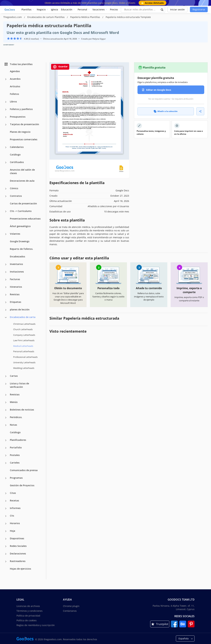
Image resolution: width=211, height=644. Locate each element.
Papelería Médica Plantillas (85, 17)
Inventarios (16, 264)
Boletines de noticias (22, 410)
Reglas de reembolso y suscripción (36, 625)
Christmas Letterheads (24, 324)
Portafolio (16, 447)
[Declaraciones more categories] (6, 554)
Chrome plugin (71, 606)
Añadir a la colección (166, 111)
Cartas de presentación (23, 203)
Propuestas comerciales (24, 139)
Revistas (15, 294)
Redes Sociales (18, 546)
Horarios (15, 523)
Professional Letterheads (25, 357)
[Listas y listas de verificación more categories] (6, 384)
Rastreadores (18, 561)
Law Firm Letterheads (24, 340)
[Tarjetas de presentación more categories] (6, 125)
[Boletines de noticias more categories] (6, 410)
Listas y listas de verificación (19, 385)
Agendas (15, 71)
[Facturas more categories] (6, 280)
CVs (12, 516)
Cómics (14, 188)
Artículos (15, 86)
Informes (15, 508)
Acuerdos (15, 79)
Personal (82, 9)
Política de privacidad (28, 616)
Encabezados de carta (23, 317)
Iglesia (54, 9)
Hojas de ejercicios (20, 569)
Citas (13, 493)
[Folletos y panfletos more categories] (6, 110)
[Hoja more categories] (6, 531)
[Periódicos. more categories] (6, 418)
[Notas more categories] (6, 425)
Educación (67, 9)
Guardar (60, 67)
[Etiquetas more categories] (6, 302)
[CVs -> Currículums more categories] (6, 211)
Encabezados (17, 256)
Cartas (14, 376)
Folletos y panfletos (21, 109)
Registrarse (199, 9)
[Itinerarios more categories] (6, 287)
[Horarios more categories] (6, 524)
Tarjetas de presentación (24, 124)
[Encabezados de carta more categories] (6, 317)
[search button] (162, 10)
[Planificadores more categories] (6, 440)
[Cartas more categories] (6, 376)
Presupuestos (18, 117)
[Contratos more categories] (6, 196)
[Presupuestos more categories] (6, 117)
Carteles (15, 463)
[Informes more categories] (6, 508)
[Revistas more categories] (6, 295)
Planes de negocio (20, 132)
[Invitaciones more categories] (6, 272)
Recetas (14, 500)
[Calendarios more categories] (6, 147)
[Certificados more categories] (6, 163)
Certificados (17, 162)
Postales (15, 455)
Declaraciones (18, 554)
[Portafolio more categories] (6, 448)
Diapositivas (17, 538)
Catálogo (15, 155)
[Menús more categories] (6, 402)
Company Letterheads (24, 335)
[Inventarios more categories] (6, 264)
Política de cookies (27, 620)
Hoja (13, 531)
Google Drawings (20, 241)
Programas (16, 478)
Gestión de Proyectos (22, 485)
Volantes (15, 234)
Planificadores (18, 440)
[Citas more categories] (6, 493)
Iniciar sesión (177, 9)
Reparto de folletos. (22, 249)
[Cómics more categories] (6, 189)
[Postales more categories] (6, 455)
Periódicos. (16, 417)
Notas (13, 425)
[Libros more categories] (6, 102)
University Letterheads (24, 362)
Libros (13, 102)
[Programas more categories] (6, 478)
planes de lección (20, 309)
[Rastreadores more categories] (6, 562)
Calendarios (17, 147)
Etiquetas (15, 302)
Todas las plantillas (18, 64)
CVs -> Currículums (21, 211)
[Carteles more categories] (6, 463)
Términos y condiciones (30, 611)
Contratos (16, 196)
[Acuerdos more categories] (6, 79)
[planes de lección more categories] (6, 310)
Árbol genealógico (20, 226)
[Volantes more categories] (6, 234)
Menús (14, 402)
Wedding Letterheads (24, 368)
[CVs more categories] (6, 516)
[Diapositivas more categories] (6, 539)
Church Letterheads (23, 329)
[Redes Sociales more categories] (6, 546)
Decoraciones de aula (22, 181)
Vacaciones (99, 9)
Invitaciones (17, 272)
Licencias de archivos (28, 606)
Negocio (41, 9)
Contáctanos (70, 611)
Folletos (14, 94)
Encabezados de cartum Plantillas (46, 17)
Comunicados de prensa (24, 470)
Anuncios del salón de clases (22, 171)
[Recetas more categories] (6, 501)
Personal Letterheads (24, 351)
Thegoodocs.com (13, 17)
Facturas (15, 279)
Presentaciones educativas (25, 219)
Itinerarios (16, 287)
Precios (114, 9)
